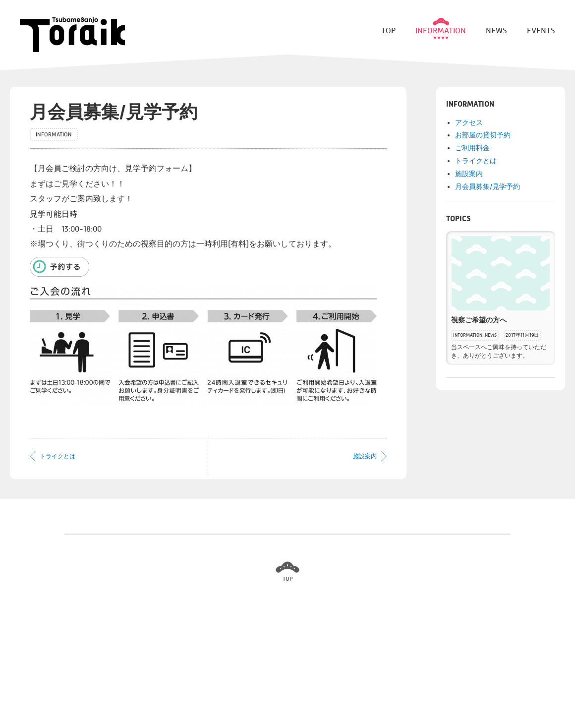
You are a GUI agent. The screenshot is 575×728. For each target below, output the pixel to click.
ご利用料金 (472, 148)
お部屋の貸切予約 (483, 135)
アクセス (469, 123)
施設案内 (365, 456)
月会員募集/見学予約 (488, 187)
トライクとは (57, 456)
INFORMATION (468, 335)
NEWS (491, 335)
